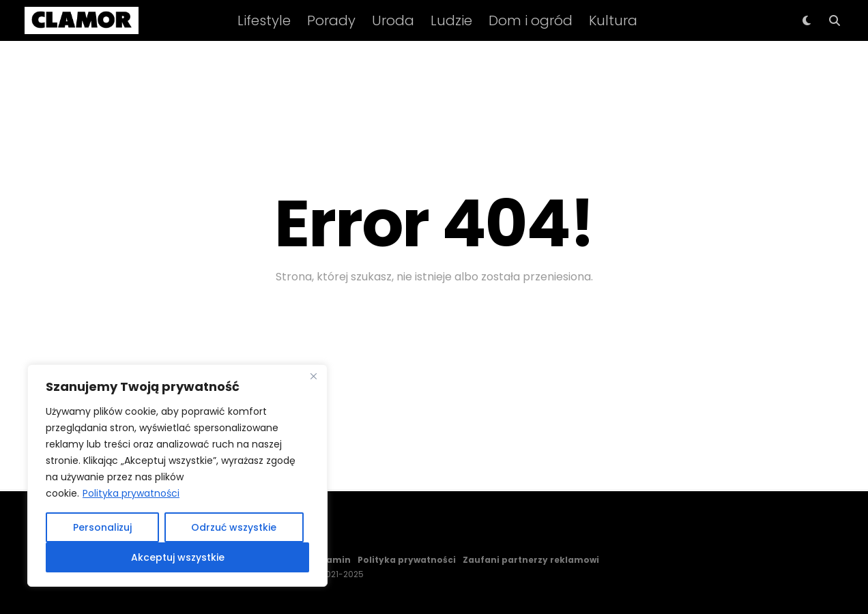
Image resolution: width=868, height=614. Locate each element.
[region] (177, 476)
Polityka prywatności (131, 493)
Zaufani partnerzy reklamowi (531, 560)
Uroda (393, 20)
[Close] (313, 376)
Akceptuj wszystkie (178, 557)
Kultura (613, 20)
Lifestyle (264, 20)
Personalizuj (102, 527)
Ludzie (451, 20)
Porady (331, 20)
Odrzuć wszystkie (234, 527)
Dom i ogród (531, 20)
